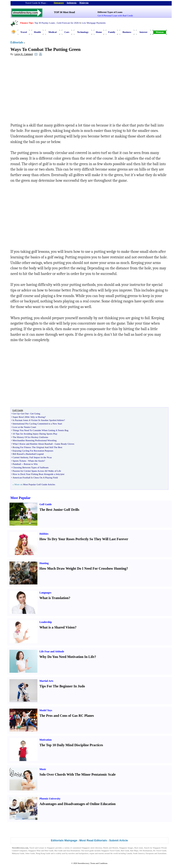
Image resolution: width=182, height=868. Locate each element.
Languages (45, 593)
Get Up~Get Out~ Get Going (26, 413)
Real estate (139, 848)
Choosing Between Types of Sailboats (31, 467)
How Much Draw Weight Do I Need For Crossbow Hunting (83, 568)
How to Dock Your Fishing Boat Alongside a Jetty (36, 474)
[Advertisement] (46, 90)
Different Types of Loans (110, 12)
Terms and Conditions (99, 863)
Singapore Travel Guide (110, 851)
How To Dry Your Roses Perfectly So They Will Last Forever (84, 539)
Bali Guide (125, 851)
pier (63, 474)
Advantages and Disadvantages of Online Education (78, 804)
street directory (96, 848)
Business (127, 32)
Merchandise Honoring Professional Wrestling (35, 440)
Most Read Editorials (93, 840)
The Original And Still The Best (47, 447)
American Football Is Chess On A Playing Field (35, 477)
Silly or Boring (38, 417)
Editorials (17, 42)
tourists (101, 853)
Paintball (17, 464)
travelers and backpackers (78, 853)
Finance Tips (27, 23)
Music (43, 769)
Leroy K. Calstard (24, 54)
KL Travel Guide (160, 851)
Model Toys (46, 710)
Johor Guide (30, 853)
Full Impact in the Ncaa (41, 457)
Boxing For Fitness (22, 447)
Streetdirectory (83, 863)
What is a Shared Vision (57, 627)
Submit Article (119, 840)
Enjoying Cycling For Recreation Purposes (33, 451)
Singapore (59, 3)
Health (37, 32)
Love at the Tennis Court (24, 427)
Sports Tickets (19, 461)
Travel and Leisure (37, 848)
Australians (162, 853)
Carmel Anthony (20, 457)
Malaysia (84, 3)
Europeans (150, 853)
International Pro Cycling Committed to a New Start (37, 424)
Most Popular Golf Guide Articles (39, 484)
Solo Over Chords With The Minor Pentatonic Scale (78, 774)
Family (112, 32)
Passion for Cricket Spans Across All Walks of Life (37, 471)
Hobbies (44, 534)
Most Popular (21, 498)
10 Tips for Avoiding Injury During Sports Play (35, 434)
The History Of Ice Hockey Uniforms (30, 437)
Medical (53, 32)
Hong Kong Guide (43, 853)
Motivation (46, 740)
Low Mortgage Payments (94, 23)
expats (92, 853)
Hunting (44, 563)
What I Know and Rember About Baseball (33, 444)
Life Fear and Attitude (52, 651)
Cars (67, 32)
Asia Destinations (73, 851)
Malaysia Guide (18, 853)
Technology (83, 32)
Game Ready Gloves (64, 444)
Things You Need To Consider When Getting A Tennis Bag (41, 430)
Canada (129, 853)
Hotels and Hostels (111, 848)
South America (139, 853)
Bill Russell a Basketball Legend (28, 454)
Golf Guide (46, 504)
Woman (160, 32)
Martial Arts (46, 681)
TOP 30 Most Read (64, 12)
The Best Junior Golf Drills (60, 510)
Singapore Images (126, 848)
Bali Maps (134, 851)
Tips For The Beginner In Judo (62, 686)
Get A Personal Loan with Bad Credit (115, 15)
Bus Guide (58, 851)
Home (99, 32)
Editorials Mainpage (64, 840)
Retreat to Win (31, 464)
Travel (24, 32)
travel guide (89, 851)
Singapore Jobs (18, 856)
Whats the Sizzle (36, 461)
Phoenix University (50, 799)
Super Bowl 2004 (21, 417)
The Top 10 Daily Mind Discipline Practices (71, 745)
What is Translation (54, 598)
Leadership (46, 622)
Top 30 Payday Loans (45, 23)
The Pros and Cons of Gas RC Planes (67, 716)
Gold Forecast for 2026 (68, 23)
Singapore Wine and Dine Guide (41, 851)
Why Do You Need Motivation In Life (67, 657)
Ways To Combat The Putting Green (46, 49)
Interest (143, 32)
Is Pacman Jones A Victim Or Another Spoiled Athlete (38, 420)
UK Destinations (146, 851)
